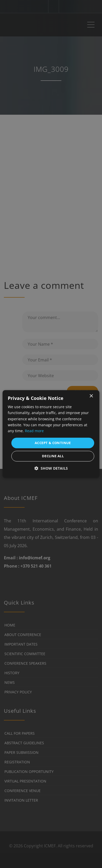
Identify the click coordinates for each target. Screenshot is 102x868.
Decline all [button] (53, 456)
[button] (51, 468)
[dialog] (51, 434)
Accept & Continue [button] (53, 443)
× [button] (91, 396)
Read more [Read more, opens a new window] (34, 431)
